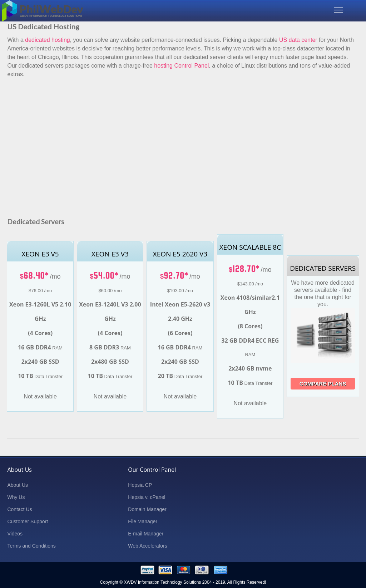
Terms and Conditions (31, 546)
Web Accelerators (147, 546)
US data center (298, 40)
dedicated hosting (47, 40)
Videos (15, 534)
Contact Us (19, 509)
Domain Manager (147, 509)
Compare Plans (323, 384)
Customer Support (28, 521)
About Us (18, 485)
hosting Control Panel (181, 66)
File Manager (143, 521)
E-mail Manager (146, 534)
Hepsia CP (140, 485)
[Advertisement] (183, 138)
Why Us (16, 497)
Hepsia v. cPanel (147, 497)
